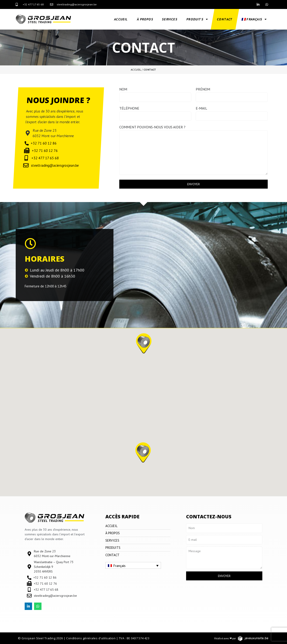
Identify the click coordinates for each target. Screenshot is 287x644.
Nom (123, 89)
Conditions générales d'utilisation (91, 638)
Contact (225, 19)
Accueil (121, 19)
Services (170, 19)
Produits (197, 19)
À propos (145, 19)
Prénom (203, 89)
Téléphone (129, 108)
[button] (143, 455)
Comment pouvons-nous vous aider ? (152, 127)
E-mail (201, 108)
